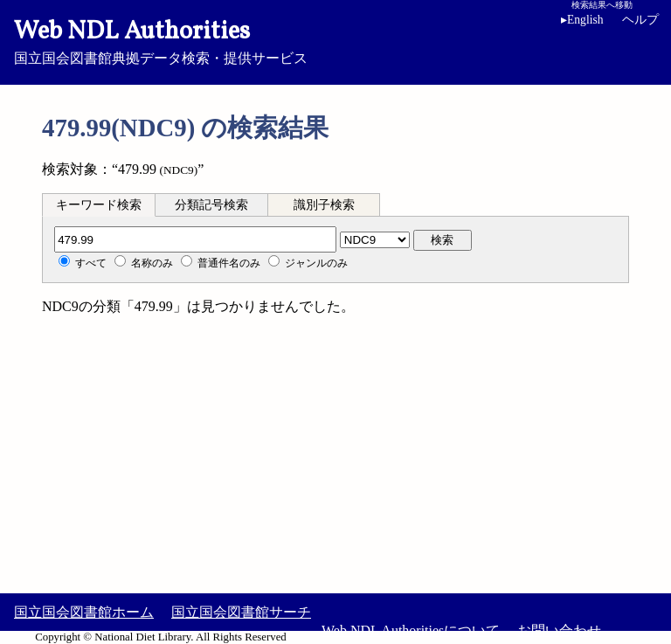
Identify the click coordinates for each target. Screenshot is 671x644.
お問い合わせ (559, 630)
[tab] (99, 204)
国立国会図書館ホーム (84, 612)
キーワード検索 (99, 205)
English (582, 20)
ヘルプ (640, 20)
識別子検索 (324, 205)
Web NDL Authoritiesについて (411, 630)
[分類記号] (195, 239)
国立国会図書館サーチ (241, 612)
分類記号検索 (211, 205)
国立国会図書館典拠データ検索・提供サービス (335, 40)
